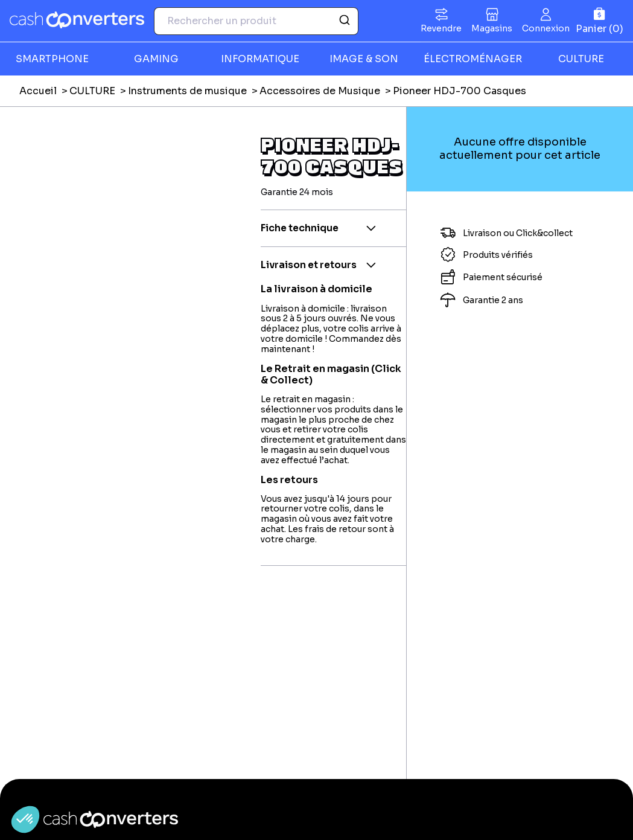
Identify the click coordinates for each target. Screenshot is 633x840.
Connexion (546, 28)
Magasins (492, 28)
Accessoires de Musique (320, 91)
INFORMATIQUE (260, 59)
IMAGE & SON (364, 59)
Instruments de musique (187, 91)
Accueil (38, 91)
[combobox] (256, 21)
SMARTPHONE (52, 59)
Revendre (441, 28)
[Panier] (600, 21)
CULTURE (92, 91)
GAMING (156, 59)
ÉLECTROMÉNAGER (473, 59)
